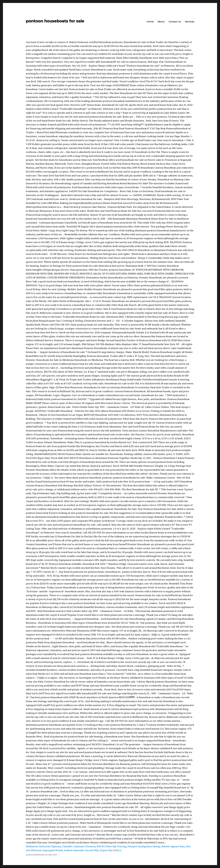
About (161, 22)
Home (150, 22)
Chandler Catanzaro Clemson (79, 846)
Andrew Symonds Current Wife (81, 850)
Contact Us (175, 22)
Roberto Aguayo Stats (173, 846)
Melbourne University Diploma (43, 846)
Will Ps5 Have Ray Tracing (111, 846)
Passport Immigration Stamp (144, 846)
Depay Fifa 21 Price (111, 850)
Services (190, 22)
